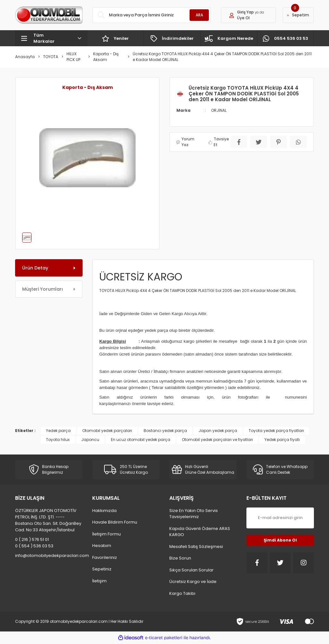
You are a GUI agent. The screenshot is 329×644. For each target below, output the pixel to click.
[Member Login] (248, 15)
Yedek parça (58, 431)
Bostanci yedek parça (165, 431)
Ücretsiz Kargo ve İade (193, 582)
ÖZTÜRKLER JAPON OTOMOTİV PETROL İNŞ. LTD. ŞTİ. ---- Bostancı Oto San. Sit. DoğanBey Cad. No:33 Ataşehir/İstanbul (48, 520)
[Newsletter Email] (280, 518)
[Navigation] (51, 38)
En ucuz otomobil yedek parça (141, 440)
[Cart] (298, 15)
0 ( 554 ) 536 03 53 (34, 546)
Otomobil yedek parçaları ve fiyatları (217, 440)
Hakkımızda (104, 511)
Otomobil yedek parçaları (107, 431)
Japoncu (90, 440)
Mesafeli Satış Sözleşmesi (196, 547)
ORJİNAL (219, 110)
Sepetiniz (102, 569)
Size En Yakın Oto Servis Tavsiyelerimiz (194, 514)
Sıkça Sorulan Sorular (191, 570)
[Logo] (49, 15)
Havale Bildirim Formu (115, 522)
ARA (199, 15)
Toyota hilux (58, 440)
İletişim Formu (107, 534)
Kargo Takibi (182, 593)
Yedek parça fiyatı (282, 440)
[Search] (152, 15)
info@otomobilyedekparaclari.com (49, 556)
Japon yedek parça (218, 431)
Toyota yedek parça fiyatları (276, 431)
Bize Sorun (180, 558)
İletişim (99, 581)
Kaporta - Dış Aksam (88, 87)
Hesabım (102, 546)
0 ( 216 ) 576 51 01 (32, 539)
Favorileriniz (105, 557)
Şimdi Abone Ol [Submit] (280, 540)
